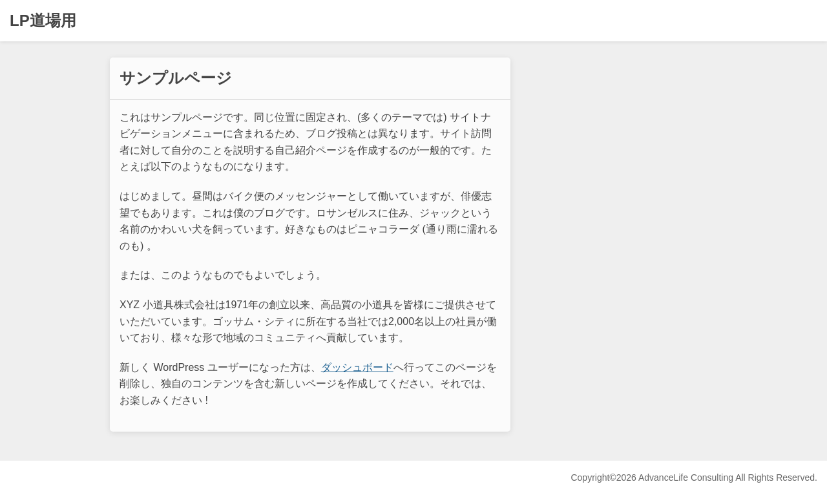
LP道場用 (43, 20)
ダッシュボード (357, 367)
